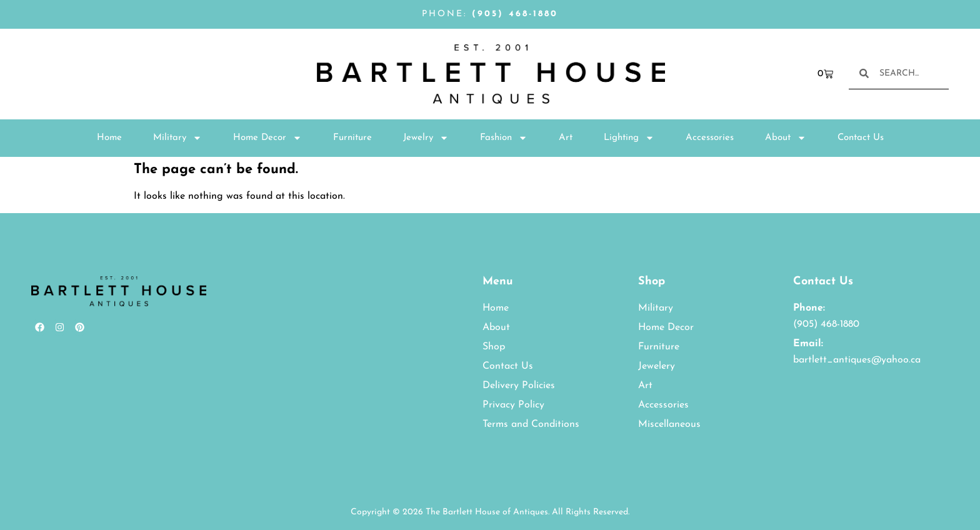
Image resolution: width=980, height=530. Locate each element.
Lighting (629, 138)
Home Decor (267, 138)
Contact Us (861, 138)
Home (109, 138)
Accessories (710, 138)
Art (566, 138)
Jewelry (426, 138)
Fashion (504, 138)
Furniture (352, 138)
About (786, 138)
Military (177, 138)
